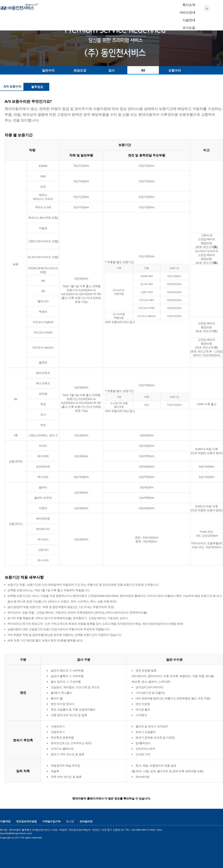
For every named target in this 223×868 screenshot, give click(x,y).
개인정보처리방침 (26, 821)
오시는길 (189, 28)
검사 (111, 70)
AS (143, 70)
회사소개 (189, 5)
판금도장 (80, 70)
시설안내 (189, 20)
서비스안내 (187, 12)
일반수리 (48, 70)
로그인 (70, 821)
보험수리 (175, 70)
